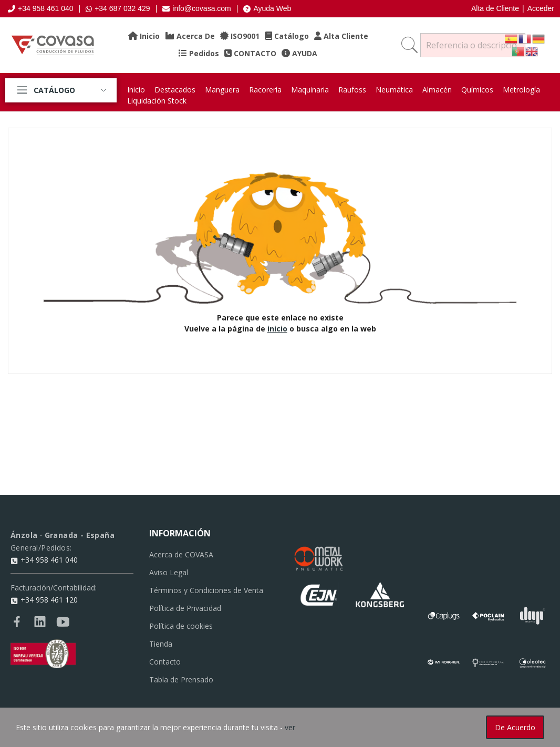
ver (290, 727)
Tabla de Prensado (181, 679)
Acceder (541, 8)
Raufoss (352, 90)
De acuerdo (515, 727)
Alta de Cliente (495, 8)
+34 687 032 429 (118, 8)
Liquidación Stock (157, 101)
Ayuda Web (267, 8)
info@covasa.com (196, 8)
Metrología (521, 90)
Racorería (265, 90)
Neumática (394, 90)
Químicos (477, 90)
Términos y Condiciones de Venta (206, 590)
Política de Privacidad (185, 608)
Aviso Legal (169, 572)
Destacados (175, 90)
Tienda (161, 644)
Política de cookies (181, 626)
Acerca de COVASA (181, 554)
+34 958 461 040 (41, 8)
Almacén (437, 90)
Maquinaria (310, 90)
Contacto (165, 662)
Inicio (136, 90)
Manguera (222, 90)
